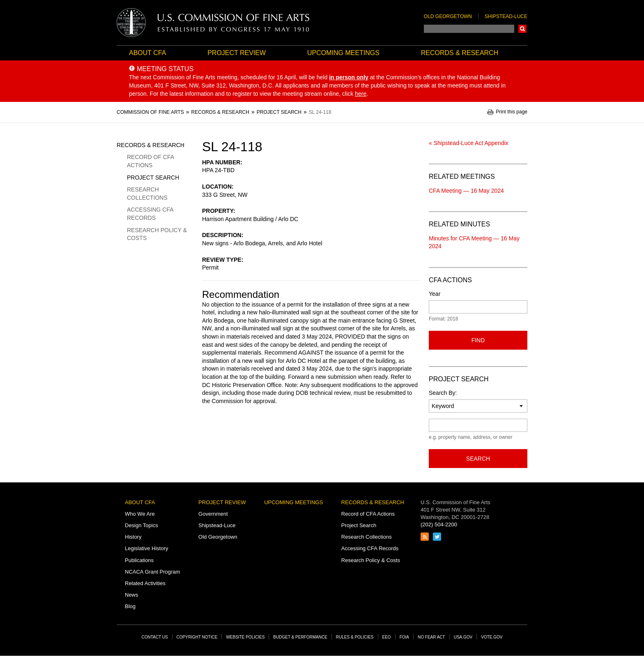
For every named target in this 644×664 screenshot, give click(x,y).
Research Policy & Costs (157, 234)
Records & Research (460, 53)
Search (522, 29)
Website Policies (245, 637)
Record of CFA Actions (150, 161)
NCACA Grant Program (152, 572)
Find (478, 340)
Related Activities (145, 583)
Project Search (153, 178)
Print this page (512, 112)
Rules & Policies (355, 637)
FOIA (404, 637)
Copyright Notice (197, 637)
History (133, 537)
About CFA (147, 53)
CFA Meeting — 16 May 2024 (466, 191)
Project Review (237, 53)
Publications (139, 560)
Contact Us (155, 637)
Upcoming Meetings (343, 53)
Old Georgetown (448, 16)
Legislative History (147, 548)
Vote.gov (492, 637)
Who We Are (140, 514)
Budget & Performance (300, 637)
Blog (130, 606)
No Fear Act (431, 637)
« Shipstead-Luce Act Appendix (469, 143)
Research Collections (147, 194)
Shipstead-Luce (506, 16)
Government (213, 514)
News (132, 595)
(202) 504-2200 (439, 525)
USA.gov (463, 637)
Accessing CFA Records (150, 214)
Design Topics (141, 525)
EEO (387, 637)
